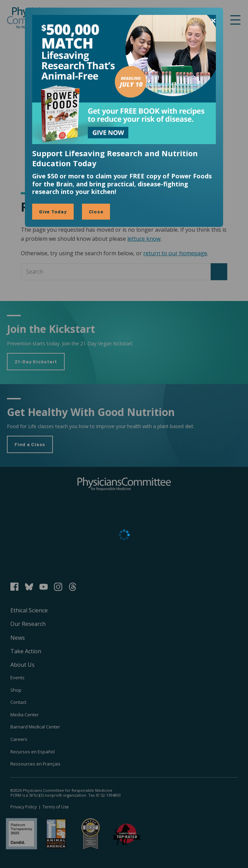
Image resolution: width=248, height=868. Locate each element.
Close (96, 211)
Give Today (53, 211)
